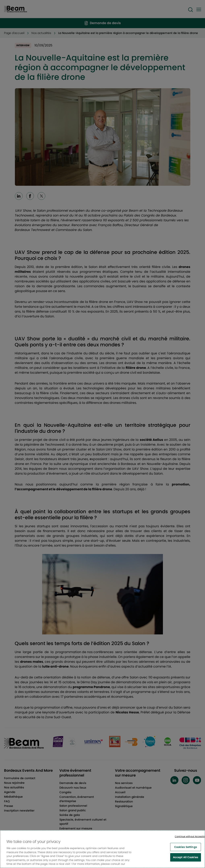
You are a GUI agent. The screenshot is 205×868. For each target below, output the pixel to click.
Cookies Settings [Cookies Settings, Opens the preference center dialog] (186, 853)
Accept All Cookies (186, 863)
